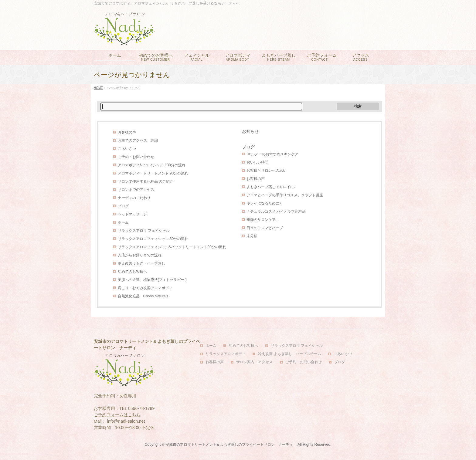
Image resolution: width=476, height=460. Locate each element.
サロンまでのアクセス (136, 190)
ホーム (123, 222)
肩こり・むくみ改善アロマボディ (145, 288)
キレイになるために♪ (264, 203)
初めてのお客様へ (132, 272)
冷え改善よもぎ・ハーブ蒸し (141, 263)
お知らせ (250, 131)
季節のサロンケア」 (263, 220)
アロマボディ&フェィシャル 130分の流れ (152, 165)
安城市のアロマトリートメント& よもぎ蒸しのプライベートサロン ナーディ (231, 445)
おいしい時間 (257, 162)
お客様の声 (127, 132)
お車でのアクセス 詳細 (138, 140)
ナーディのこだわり (134, 198)
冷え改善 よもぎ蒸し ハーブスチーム (289, 354)
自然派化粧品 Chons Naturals (143, 296)
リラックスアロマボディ (226, 354)
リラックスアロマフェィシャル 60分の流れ (153, 239)
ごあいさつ (127, 149)
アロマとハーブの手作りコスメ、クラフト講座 (285, 195)
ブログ (123, 206)
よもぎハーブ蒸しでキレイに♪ (271, 187)
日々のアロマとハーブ (265, 228)
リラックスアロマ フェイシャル (144, 231)
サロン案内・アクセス (254, 362)
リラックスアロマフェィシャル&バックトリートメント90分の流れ (172, 247)
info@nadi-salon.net (126, 421)
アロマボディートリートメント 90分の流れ (153, 173)
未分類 (252, 236)
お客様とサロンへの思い (267, 171)
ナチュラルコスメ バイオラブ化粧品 (276, 211)
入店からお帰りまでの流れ (140, 255)
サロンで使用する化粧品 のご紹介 (146, 181)
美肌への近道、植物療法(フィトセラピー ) (152, 280)
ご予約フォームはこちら (117, 415)
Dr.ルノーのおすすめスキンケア (272, 154)
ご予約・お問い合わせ (136, 157)
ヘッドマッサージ (132, 214)
